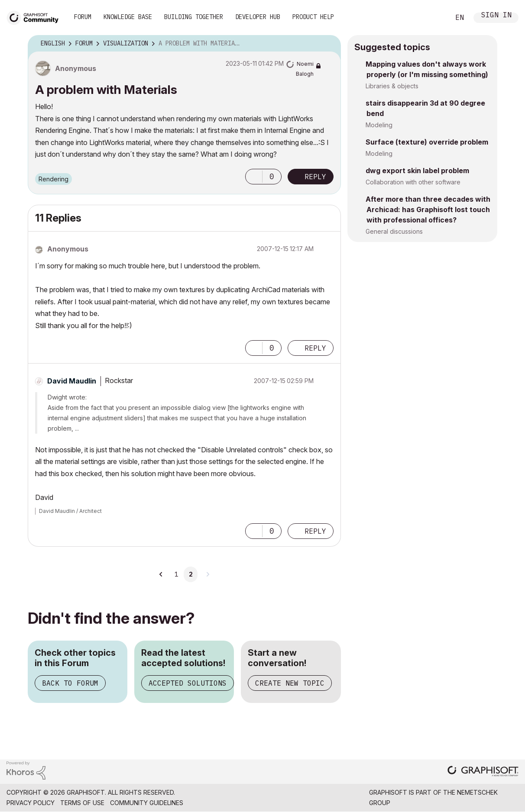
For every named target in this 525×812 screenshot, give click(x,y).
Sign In (496, 16)
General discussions (394, 231)
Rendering (53, 179)
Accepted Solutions (188, 683)
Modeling (379, 125)
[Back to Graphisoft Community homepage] (36, 17)
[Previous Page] (161, 574)
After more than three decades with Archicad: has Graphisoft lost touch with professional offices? (428, 209)
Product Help (313, 17)
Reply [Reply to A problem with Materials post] (315, 177)
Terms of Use (82, 803)
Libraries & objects (392, 86)
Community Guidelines (147, 803)
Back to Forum (70, 683)
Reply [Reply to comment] (315, 348)
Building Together (194, 17)
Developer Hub (258, 17)
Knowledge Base (128, 17)
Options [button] (329, 44)
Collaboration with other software (413, 182)
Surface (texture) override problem (427, 142)
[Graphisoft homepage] (483, 772)
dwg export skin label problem (417, 171)
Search (434, 18)
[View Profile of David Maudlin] (72, 381)
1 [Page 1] (176, 574)
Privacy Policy (31, 803)
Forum (83, 17)
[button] (254, 177)
